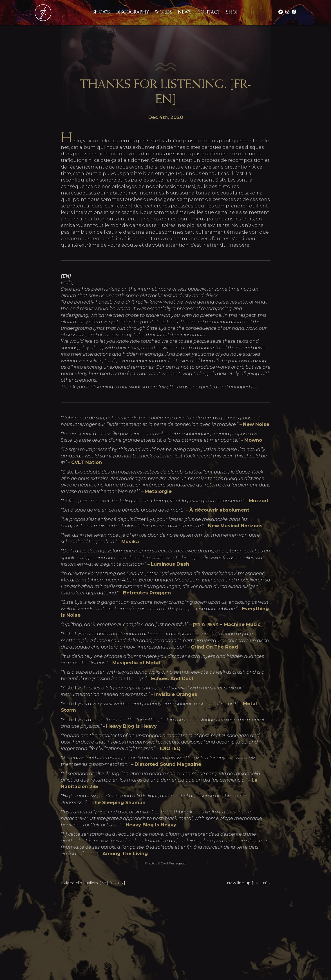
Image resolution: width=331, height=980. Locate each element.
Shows (101, 13)
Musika (130, 541)
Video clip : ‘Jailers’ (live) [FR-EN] (94, 883)
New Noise (256, 424)
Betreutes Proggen (147, 593)
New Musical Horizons (235, 526)
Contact (209, 13)
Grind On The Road (214, 647)
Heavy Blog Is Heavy (131, 726)
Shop (232, 13)
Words (164, 13)
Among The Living (125, 853)
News (185, 13)
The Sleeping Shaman (118, 802)
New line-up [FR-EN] (247, 883)
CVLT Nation (87, 462)
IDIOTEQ (170, 748)
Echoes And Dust (172, 678)
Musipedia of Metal (136, 663)
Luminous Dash (170, 564)
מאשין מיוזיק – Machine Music (227, 624)
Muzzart (259, 501)
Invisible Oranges (176, 694)
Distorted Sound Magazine (168, 764)
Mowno (253, 440)
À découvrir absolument (219, 510)
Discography (132, 13)
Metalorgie (158, 491)
